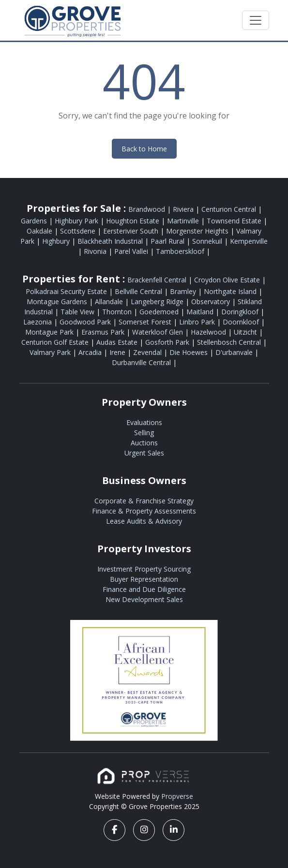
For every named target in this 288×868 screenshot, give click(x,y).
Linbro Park (198, 322)
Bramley (184, 291)
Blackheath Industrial (111, 241)
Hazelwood (209, 332)
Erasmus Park (104, 332)
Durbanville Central (142, 362)
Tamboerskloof (181, 251)
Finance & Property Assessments (144, 511)
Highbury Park (77, 221)
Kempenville (249, 241)
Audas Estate (118, 342)
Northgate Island (231, 291)
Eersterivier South (132, 231)
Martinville (184, 221)
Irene (118, 352)
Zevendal (148, 352)
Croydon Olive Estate (228, 280)
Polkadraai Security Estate (67, 291)
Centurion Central (230, 209)
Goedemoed (160, 312)
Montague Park (50, 332)
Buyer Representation (144, 579)
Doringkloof (241, 312)
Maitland (201, 312)
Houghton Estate (134, 221)
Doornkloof (242, 322)
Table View (78, 312)
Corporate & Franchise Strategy (144, 501)
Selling (144, 433)
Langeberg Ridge (158, 302)
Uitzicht (246, 332)
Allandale (110, 302)
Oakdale (40, 231)
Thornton (118, 312)
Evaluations (144, 422)
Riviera (184, 209)
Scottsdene (79, 231)
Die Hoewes (189, 352)
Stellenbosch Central (230, 342)
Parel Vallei (132, 251)
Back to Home (144, 149)
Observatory (212, 302)
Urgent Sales (144, 453)
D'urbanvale (235, 352)
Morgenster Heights (198, 231)
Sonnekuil (208, 241)
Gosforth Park (168, 342)
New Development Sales (144, 599)
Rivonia (96, 251)
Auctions (144, 443)
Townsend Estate (235, 221)
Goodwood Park (86, 322)
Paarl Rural (168, 241)
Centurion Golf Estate (56, 342)
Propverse (177, 796)
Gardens (35, 221)
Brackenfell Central (158, 280)
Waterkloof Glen (159, 332)
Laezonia (38, 322)
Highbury (57, 241)
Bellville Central (139, 291)
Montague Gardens (58, 302)
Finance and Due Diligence (144, 589)
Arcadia (91, 352)
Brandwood (148, 209)
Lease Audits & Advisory (144, 521)
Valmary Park (51, 352)
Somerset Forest (146, 322)
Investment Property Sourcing (144, 569)
